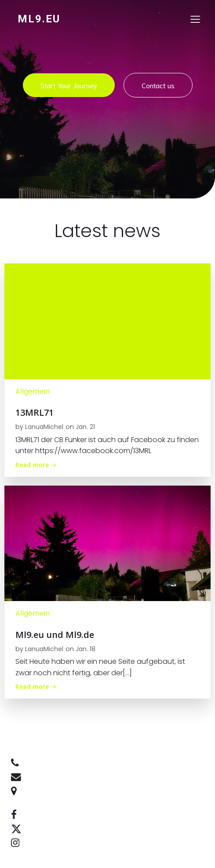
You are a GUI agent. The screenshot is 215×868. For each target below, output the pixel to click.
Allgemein (33, 391)
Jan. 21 (85, 427)
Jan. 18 (86, 649)
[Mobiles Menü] (195, 19)
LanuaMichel (44, 427)
